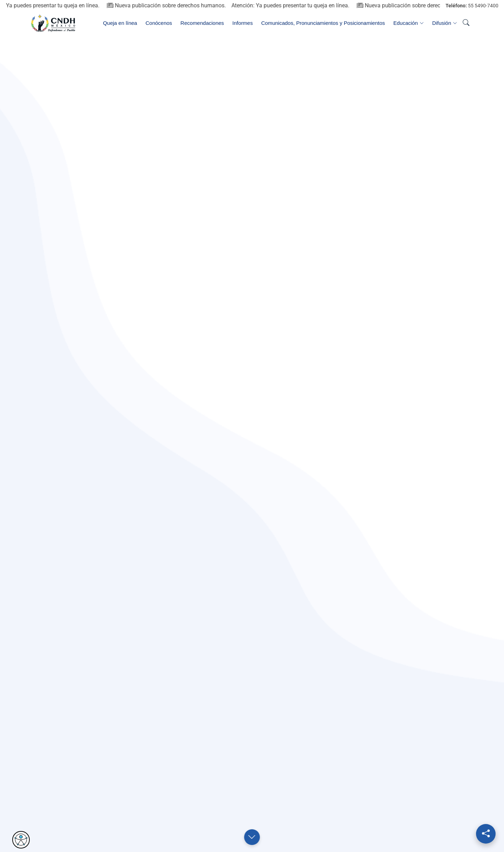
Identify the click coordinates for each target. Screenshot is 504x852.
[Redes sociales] (486, 834)
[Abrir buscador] (466, 23)
